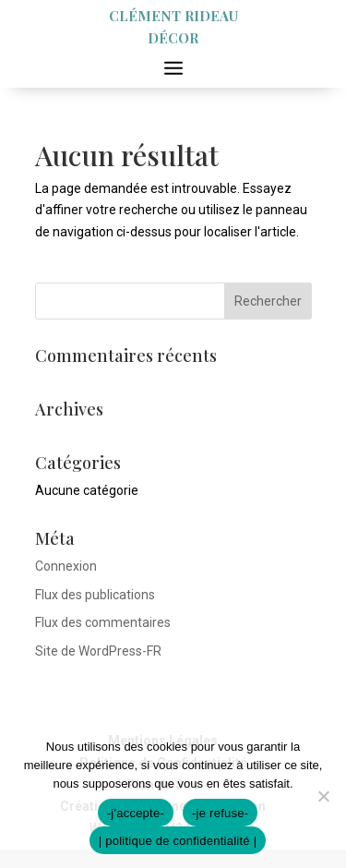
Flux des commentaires (103, 622)
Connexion (66, 566)
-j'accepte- (136, 813)
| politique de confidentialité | (178, 841)
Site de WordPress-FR (98, 651)
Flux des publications (95, 595)
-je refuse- (220, 813)
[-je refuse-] (323, 796)
